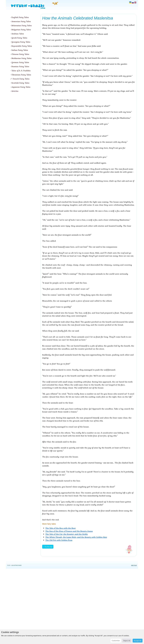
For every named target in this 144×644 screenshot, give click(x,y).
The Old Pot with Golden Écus (59, 540)
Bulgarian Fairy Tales (21, 30)
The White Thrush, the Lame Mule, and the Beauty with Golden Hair (76, 537)
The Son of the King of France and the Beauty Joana (69, 531)
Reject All (127, 641)
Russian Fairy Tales (20, 66)
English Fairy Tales (20, 17)
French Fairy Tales (21, 79)
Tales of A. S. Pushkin (21, 71)
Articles (15, 91)
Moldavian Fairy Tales (21, 58)
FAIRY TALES (134, 565)
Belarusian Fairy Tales (22, 25)
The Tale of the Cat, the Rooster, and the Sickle (67, 534)
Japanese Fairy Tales (21, 87)
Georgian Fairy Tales (21, 42)
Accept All (138, 641)
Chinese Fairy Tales (20, 54)
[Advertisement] (72, 606)
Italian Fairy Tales (20, 50)
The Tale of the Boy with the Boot (60, 528)
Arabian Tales (18, 34)
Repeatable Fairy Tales (22, 46)
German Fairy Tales (20, 62)
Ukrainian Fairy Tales (21, 75)
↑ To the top (48, 547)
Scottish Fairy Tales (20, 83)
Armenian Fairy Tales (21, 21)
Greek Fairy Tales (19, 38)
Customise (116, 641)
